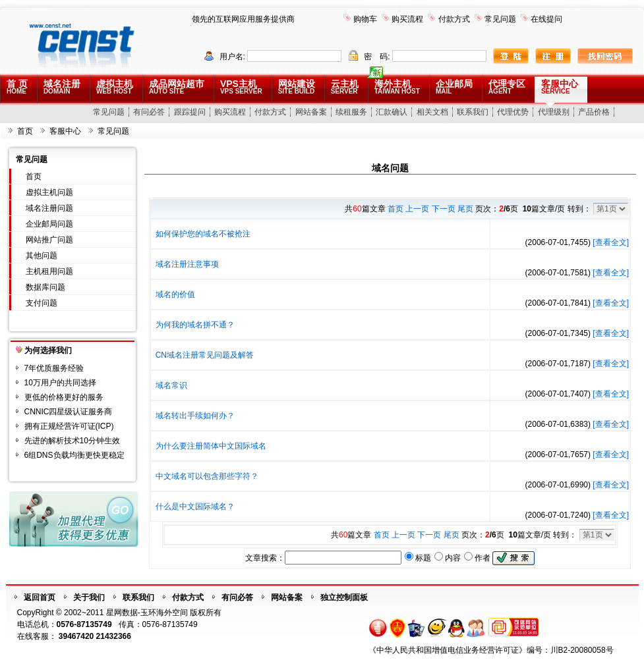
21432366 (114, 636)
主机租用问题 (49, 271)
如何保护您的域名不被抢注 (203, 234)
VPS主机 (241, 87)
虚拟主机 (115, 87)
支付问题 (42, 303)
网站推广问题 (49, 240)
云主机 (345, 87)
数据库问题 (45, 287)
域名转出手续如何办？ (195, 416)
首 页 (17, 87)
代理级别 (554, 112)
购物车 (365, 19)
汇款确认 (392, 112)
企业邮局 (454, 87)
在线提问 (546, 19)
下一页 (444, 209)
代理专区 (507, 87)
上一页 (417, 209)
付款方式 (454, 19)
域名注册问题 (49, 208)
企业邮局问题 (49, 224)
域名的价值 (175, 294)
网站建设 (297, 87)
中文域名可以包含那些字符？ (207, 476)
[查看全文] (611, 242)
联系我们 (473, 112)
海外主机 (397, 87)
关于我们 (89, 597)
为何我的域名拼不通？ (195, 325)
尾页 (465, 209)
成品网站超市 (177, 87)
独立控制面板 (344, 597)
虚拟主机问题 (49, 192)
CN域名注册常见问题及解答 (205, 355)
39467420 (76, 636)
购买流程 (407, 19)
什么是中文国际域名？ (195, 507)
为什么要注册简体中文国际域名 (211, 446)
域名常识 (171, 385)
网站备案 (311, 112)
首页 (25, 131)
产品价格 (594, 112)
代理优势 (513, 112)
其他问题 (42, 256)
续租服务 (351, 112)
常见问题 (500, 19)
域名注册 (62, 87)
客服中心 (560, 87)
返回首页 (40, 597)
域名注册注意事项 (187, 264)
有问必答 (149, 112)
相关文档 (432, 112)
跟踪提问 (190, 112)
